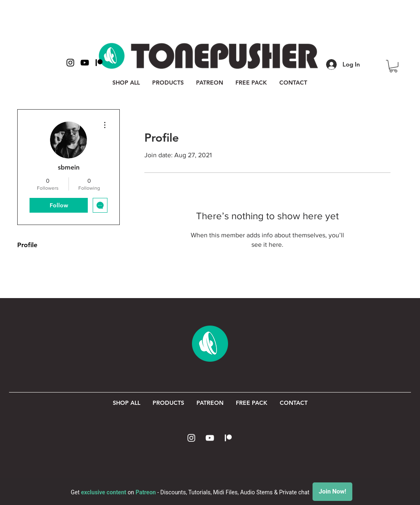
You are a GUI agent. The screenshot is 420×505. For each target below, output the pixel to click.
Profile (27, 245)
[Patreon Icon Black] (99, 63)
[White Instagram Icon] (191, 438)
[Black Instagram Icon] (70, 63)
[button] (393, 66)
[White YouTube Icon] (210, 438)
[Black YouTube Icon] (85, 63)
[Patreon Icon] (228, 438)
